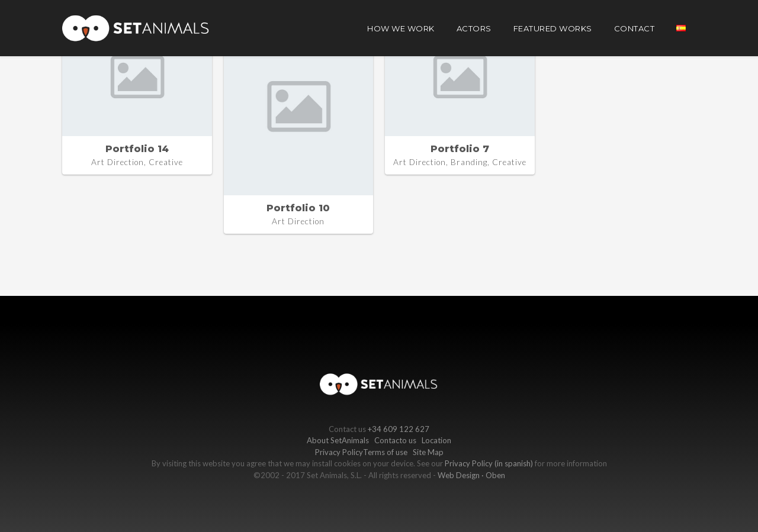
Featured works (553, 28)
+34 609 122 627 (399, 429)
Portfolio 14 (137, 149)
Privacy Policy (339, 452)
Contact (635, 28)
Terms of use (385, 452)
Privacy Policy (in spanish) (489, 463)
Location (436, 440)
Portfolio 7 (460, 149)
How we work (401, 28)
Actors (474, 28)
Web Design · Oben (471, 475)
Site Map (428, 452)
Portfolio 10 (298, 208)
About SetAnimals (338, 440)
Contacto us (395, 440)
